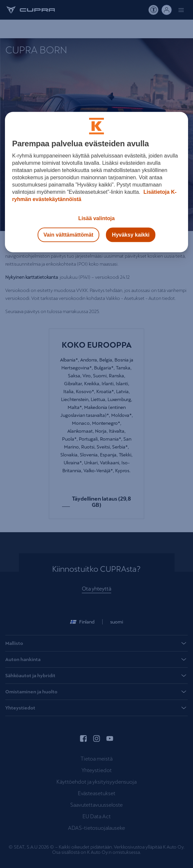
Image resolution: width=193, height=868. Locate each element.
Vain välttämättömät (68, 235)
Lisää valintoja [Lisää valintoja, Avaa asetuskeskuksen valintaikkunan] (96, 218)
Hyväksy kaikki (131, 235)
